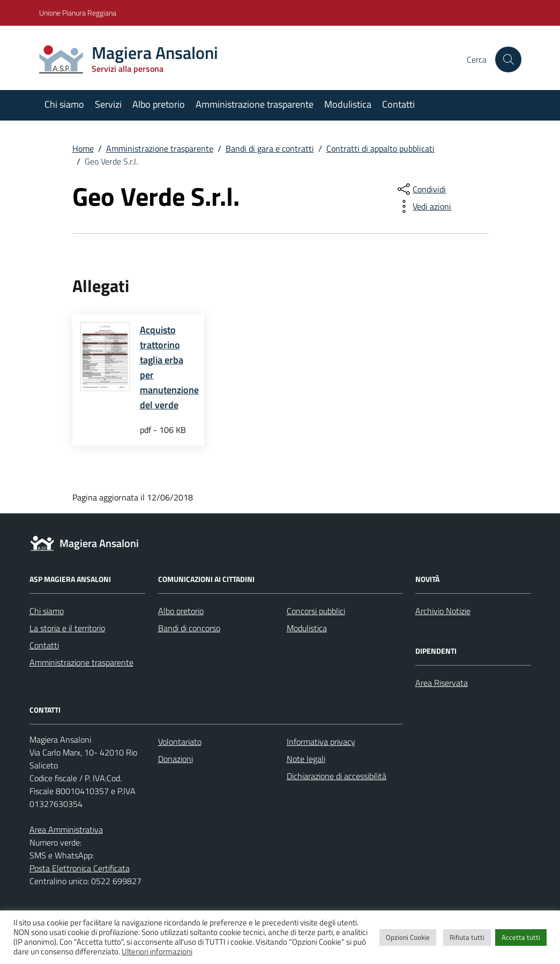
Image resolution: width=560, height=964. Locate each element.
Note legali (306, 759)
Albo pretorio (159, 104)
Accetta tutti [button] (521, 937)
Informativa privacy (321, 742)
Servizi (108, 104)
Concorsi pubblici (316, 611)
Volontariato (180, 742)
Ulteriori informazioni (157, 951)
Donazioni (176, 759)
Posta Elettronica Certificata (80, 868)
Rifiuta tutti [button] (467, 937)
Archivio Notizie (443, 611)
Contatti (398, 104)
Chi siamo (64, 104)
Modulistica (348, 104)
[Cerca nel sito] (508, 59)
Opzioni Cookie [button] (408, 937)
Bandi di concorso (189, 628)
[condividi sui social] (421, 189)
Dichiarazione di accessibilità (337, 776)
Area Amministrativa (66, 830)
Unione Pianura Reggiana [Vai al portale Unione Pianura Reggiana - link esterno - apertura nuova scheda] (78, 13)
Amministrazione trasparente (255, 104)
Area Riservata (442, 683)
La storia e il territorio (67, 628)
